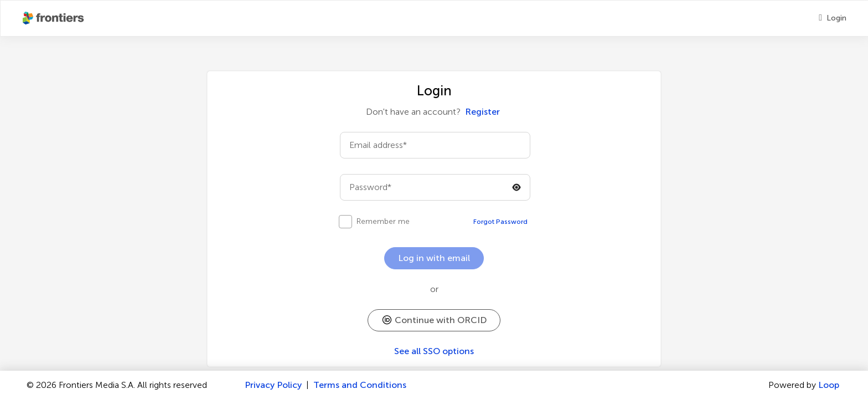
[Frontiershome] (54, 18)
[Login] (833, 18)
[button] (434, 320)
